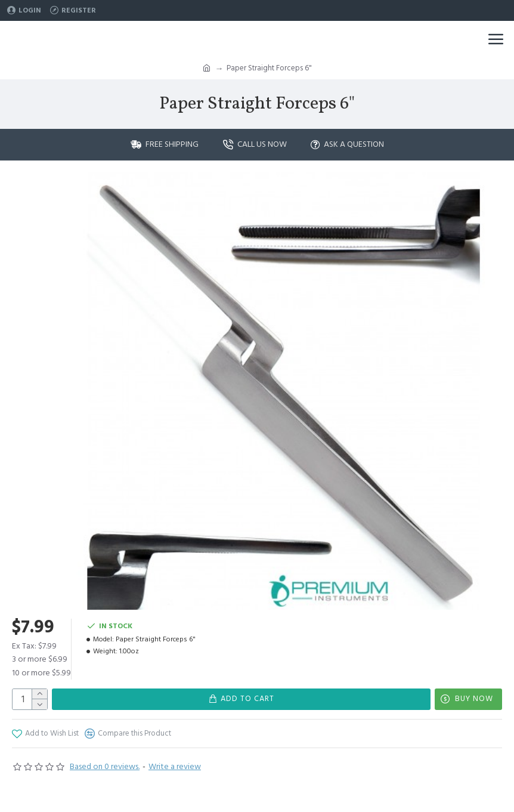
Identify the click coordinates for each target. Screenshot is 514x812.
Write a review (175, 767)
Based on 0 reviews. (105, 767)
